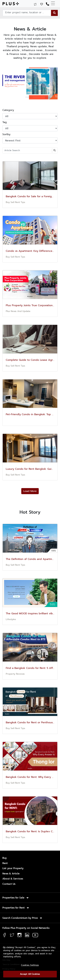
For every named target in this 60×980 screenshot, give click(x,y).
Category (8, 110)
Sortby (6, 134)
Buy (5, 858)
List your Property (13, 868)
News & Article (11, 874)
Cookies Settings (30, 965)
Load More (30, 491)
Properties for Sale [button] (14, 898)
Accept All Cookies (30, 974)
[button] (7, 83)
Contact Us (9, 884)
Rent (5, 863)
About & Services (13, 879)
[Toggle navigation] (54, 4)
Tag (5, 122)
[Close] (55, 948)
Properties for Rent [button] (14, 908)
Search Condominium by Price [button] (20, 918)
